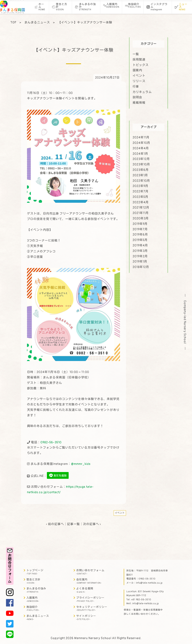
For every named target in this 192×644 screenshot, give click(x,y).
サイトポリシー (86, 617)
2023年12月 (141, 159)
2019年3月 (140, 251)
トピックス (141, 65)
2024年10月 (141, 143)
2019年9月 (140, 224)
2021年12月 (141, 208)
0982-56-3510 (51, 442)
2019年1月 (140, 262)
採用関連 (139, 60)
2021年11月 (141, 213)
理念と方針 (33, 581)
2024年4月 (141, 148)
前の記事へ (56, 524)
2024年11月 (141, 137)
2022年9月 (140, 186)
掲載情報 (139, 103)
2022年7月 (141, 191)
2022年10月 (141, 181)
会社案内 (89, 581)
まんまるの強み (36, 590)
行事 (136, 87)
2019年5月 (140, 240)
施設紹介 (33, 608)
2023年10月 (141, 164)
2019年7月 (140, 229)
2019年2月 (140, 256)
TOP (13, 23)
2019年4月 (140, 245)
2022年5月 (140, 197)
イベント (120, 513)
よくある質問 (85, 590)
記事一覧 (73, 524)
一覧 (136, 54)
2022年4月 (141, 202)
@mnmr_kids (81, 464)
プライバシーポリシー (90, 599)
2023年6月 (141, 170)
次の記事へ (91, 524)
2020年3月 (141, 218)
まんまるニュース (37, 23)
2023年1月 (140, 175)
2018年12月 (141, 267)
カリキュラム (142, 92)
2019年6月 (140, 235)
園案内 (137, 70)
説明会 (137, 97)
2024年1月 (140, 154)
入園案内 (33, 599)
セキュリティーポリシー (92, 608)
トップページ (35, 572)
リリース (139, 81)
